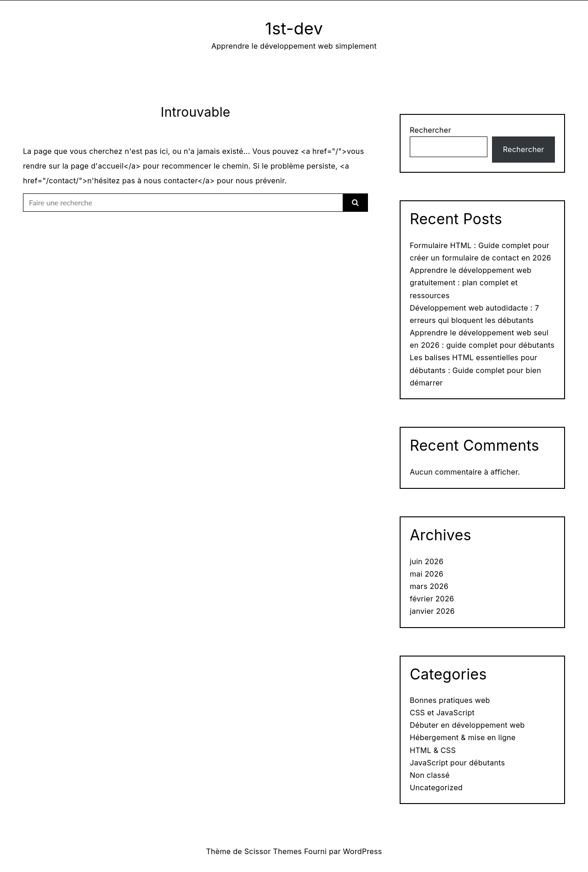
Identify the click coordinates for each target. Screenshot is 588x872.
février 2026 (432, 599)
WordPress (363, 851)
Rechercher (430, 130)
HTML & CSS (433, 750)
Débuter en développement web (467, 725)
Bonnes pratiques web (450, 700)
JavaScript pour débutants (457, 763)
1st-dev (294, 28)
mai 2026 (427, 574)
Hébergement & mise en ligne (463, 737)
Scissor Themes (273, 851)
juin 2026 (427, 561)
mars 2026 (429, 586)
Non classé (430, 775)
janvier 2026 (432, 611)
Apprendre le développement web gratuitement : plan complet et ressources (471, 283)
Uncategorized (436, 787)
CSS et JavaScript (442, 713)
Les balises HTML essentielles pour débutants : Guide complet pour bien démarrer (475, 370)
